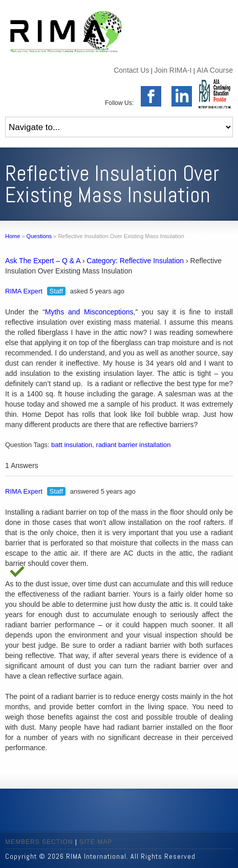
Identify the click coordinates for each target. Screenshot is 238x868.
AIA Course (215, 70)
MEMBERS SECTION (39, 842)
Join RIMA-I (173, 70)
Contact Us (131, 70)
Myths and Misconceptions (89, 312)
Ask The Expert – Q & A (43, 261)
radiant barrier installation (134, 445)
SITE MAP (96, 842)
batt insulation (72, 445)
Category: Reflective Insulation (135, 261)
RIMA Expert (24, 291)
